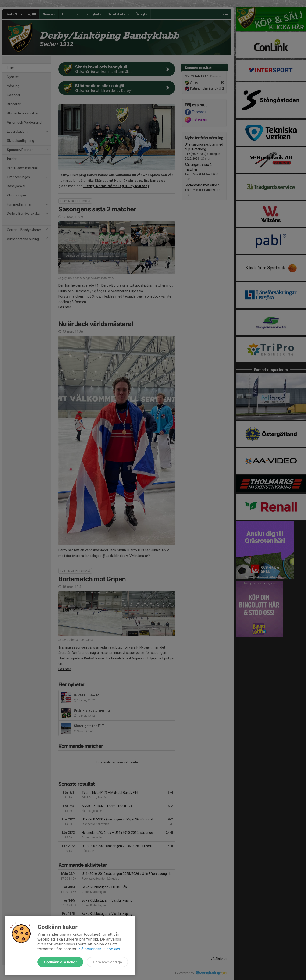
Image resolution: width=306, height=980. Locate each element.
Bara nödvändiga (107, 962)
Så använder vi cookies (99, 949)
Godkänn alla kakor (60, 962)
